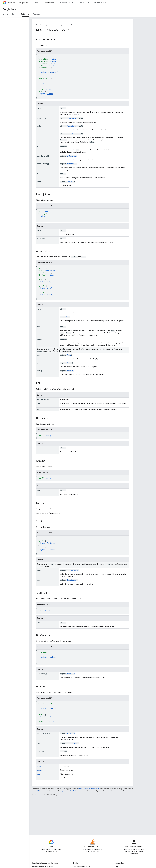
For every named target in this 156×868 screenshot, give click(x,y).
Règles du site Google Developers (71, 791)
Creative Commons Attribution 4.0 (89, 789)
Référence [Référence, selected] (25, 14)
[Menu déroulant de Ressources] (89, 3)
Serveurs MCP (99, 3)
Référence (73, 25)
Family (49, 295)
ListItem (52, 657)
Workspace (17, 3)
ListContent (52, 550)
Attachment (53, 72)
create (40, 766)
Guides (15, 14)
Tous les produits (64, 3)
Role (52, 271)
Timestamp (71, 118)
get (38, 774)
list (39, 778)
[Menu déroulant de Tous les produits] (73, 3)
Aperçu (5, 14)
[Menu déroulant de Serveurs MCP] (106, 3)
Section (50, 94)
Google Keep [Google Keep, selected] (49, 3)
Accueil (37, 3)
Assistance (37, 14)
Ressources (82, 3)
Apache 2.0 (35, 791)
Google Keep (9, 9)
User (48, 282)
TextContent (52, 543)
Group (49, 288)
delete (40, 770)
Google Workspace (50, 25)
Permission (53, 83)
